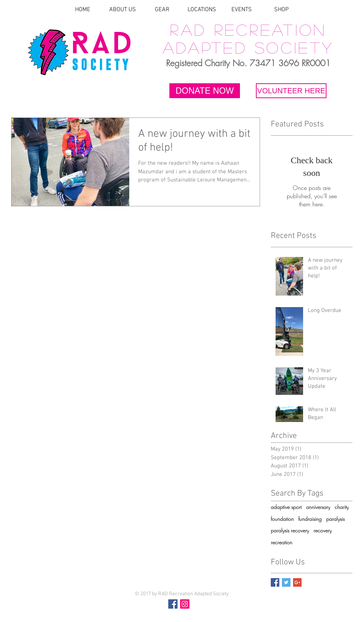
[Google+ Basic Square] (297, 582)
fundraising (310, 519)
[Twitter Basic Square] (286, 582)
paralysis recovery (290, 530)
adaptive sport (286, 507)
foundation (282, 519)
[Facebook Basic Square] (275, 582)
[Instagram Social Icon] (185, 604)
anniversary (318, 507)
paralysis (335, 519)
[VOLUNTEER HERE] (291, 91)
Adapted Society (248, 47)
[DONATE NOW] (205, 91)
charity (342, 507)
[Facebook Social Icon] (173, 604)
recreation (282, 542)
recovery (323, 530)
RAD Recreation (248, 29)
